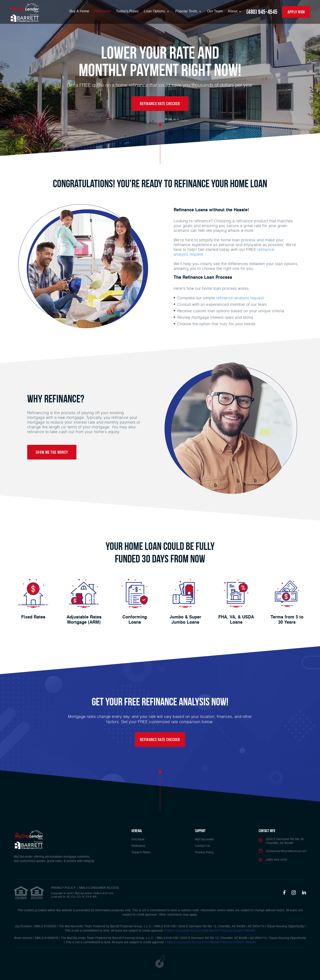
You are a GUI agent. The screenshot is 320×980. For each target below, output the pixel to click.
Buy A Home (79, 11)
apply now (296, 12)
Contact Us (203, 846)
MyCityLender (204, 839)
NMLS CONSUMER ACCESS (99, 888)
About (233, 11)
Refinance (103, 11)
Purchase (138, 839)
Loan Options (155, 11)
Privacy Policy (204, 852)
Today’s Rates (127, 11)
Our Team (215, 11)
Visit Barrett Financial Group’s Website (229, 931)
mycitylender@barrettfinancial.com (286, 851)
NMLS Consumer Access (183, 931)
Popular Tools (187, 11)
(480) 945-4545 (262, 12)
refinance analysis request (240, 298)
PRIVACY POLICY (63, 888)
